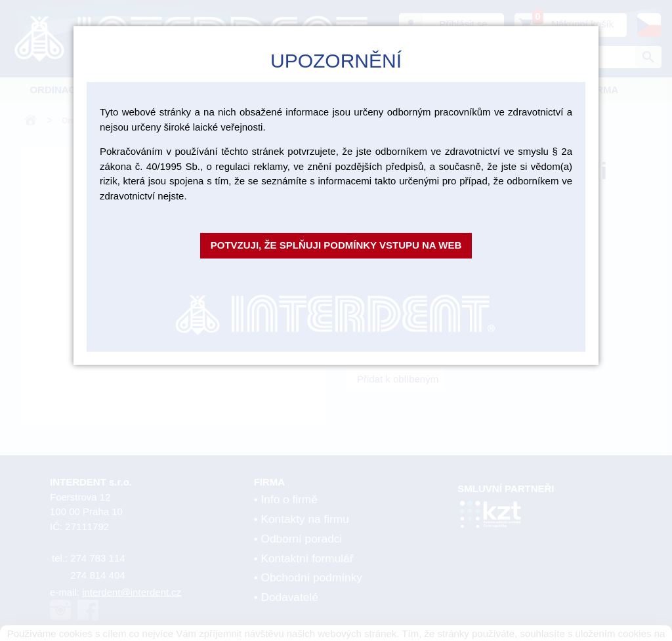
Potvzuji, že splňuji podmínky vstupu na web (336, 245)
